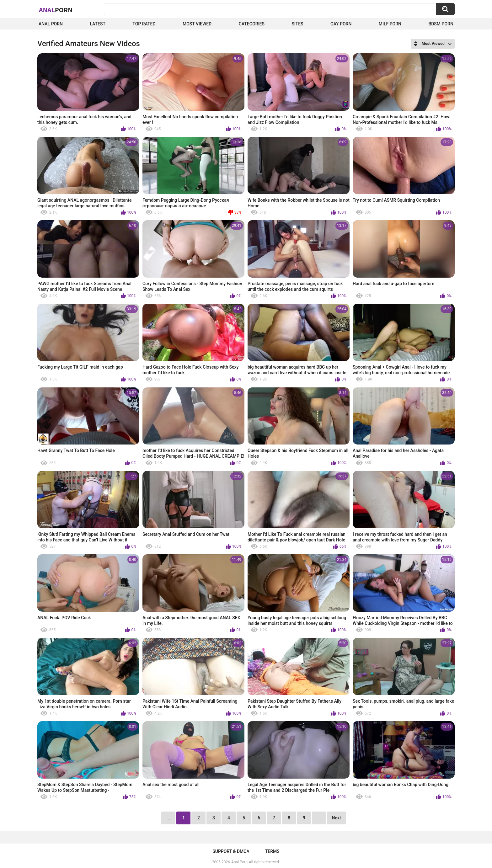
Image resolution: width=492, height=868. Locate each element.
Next (336, 818)
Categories (252, 24)
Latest (98, 24)
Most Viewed (197, 24)
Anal (56, 10)
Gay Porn (341, 24)
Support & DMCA (231, 851)
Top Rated (144, 24)
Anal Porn (51, 24)
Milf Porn (390, 24)
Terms (272, 851)
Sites (297, 24)
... (319, 818)
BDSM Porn (441, 24)
